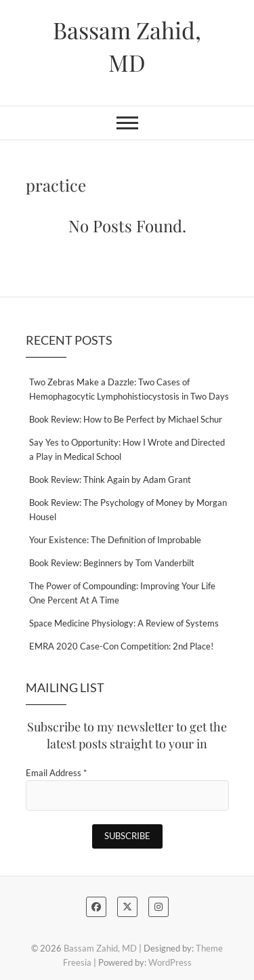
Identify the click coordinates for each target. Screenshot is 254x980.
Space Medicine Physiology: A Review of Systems (124, 623)
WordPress (170, 962)
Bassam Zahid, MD (127, 46)
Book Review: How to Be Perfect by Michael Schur (126, 419)
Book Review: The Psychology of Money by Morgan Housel (128, 510)
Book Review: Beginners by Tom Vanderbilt (112, 563)
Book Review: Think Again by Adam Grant (110, 480)
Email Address (56, 773)
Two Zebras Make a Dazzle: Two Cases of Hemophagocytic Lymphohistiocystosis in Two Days (129, 389)
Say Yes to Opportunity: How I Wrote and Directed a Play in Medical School (127, 449)
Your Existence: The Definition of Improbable (115, 540)
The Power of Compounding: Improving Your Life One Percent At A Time (122, 593)
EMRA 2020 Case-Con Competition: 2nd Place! (121, 646)
